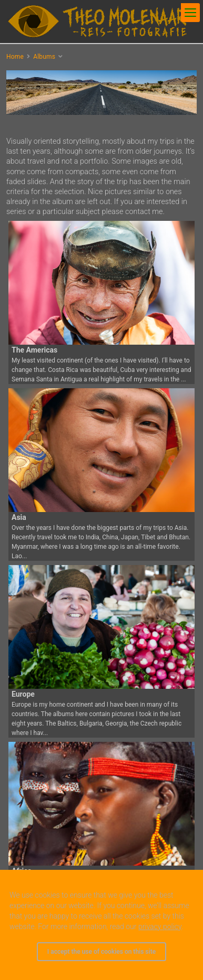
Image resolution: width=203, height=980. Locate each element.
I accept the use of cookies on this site (101, 952)
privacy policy (160, 926)
